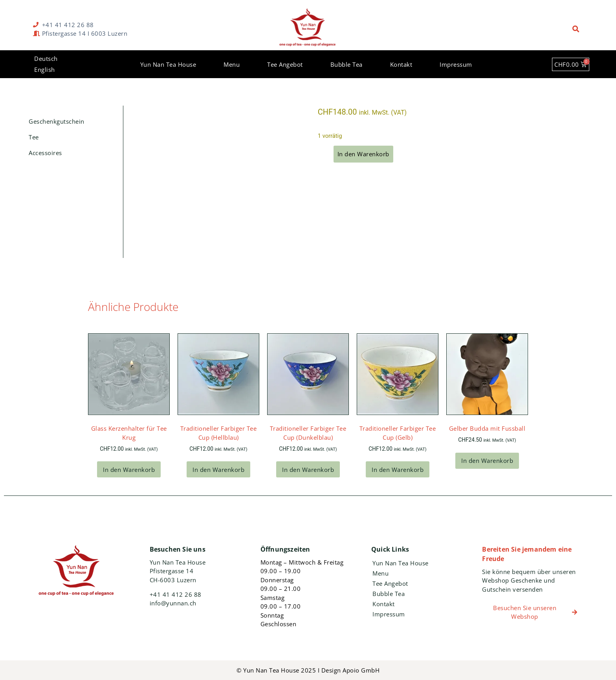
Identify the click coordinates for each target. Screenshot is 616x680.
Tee (34, 137)
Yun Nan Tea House (168, 64)
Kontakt (401, 64)
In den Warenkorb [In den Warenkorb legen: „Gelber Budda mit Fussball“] (487, 461)
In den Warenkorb (363, 154)
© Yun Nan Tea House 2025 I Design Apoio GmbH (308, 670)
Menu (232, 64)
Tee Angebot (285, 64)
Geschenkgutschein (57, 121)
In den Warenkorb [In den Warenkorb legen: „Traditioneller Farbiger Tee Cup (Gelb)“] (398, 470)
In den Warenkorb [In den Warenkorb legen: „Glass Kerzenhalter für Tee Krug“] (129, 470)
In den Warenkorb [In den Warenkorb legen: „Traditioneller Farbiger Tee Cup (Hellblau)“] (218, 470)
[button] (576, 29)
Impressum (456, 64)
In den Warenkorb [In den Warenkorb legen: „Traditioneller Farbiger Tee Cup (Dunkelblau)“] (308, 470)
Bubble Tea (346, 64)
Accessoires (45, 153)
